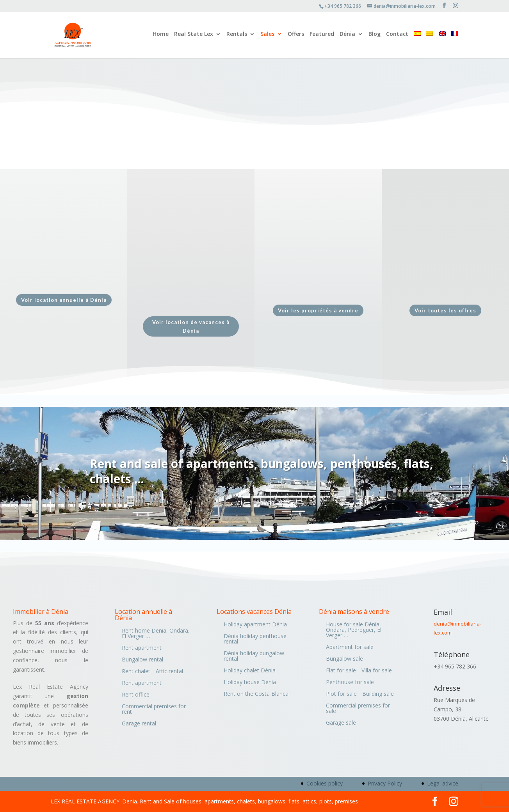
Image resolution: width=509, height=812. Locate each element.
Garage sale (341, 723)
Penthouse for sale (350, 683)
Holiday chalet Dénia (250, 671)
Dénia (347, 36)
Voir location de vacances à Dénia (191, 326)
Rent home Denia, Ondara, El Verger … (156, 634)
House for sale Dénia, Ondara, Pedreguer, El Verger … (354, 630)
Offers (296, 36)
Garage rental (139, 724)
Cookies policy (325, 783)
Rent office (136, 695)
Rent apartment (142, 648)
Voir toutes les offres (445, 310)
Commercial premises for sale (358, 709)
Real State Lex (194, 36)
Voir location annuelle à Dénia (64, 300)
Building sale (378, 694)
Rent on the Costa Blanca (256, 694)
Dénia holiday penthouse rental (255, 639)
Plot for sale (341, 694)
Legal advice (443, 783)
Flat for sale (341, 671)
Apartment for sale (350, 647)
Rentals (237, 36)
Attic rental (169, 672)
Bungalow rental (142, 660)
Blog (375, 36)
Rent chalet (136, 672)
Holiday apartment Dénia (255, 625)
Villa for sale (377, 671)
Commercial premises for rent (154, 709)
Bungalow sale (344, 659)
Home (161, 36)
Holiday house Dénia (250, 683)
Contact (397, 36)
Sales (267, 36)
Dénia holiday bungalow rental (254, 656)
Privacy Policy (385, 783)
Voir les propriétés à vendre (318, 310)
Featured (322, 36)
